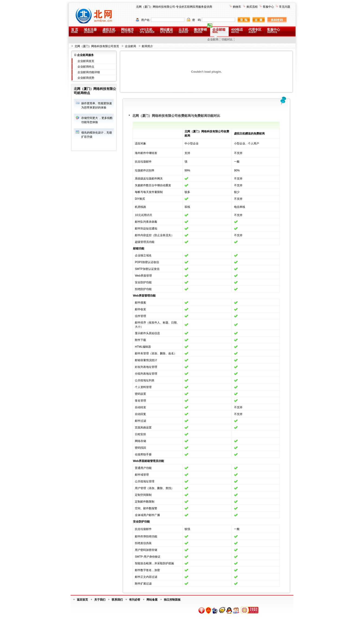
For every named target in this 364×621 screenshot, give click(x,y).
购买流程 (252, 7)
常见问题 (285, 7)
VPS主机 (147, 31)
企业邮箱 (219, 31)
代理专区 (255, 31)
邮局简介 (147, 46)
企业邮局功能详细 (89, 72)
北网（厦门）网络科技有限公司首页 (97, 46)
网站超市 (127, 31)
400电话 (237, 31)
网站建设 (166, 31)
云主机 (183, 31)
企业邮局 (213, 39)
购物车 (237, 7)
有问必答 (135, 600)
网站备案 (152, 600)
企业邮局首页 (86, 61)
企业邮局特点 (86, 67)
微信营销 (200, 31)
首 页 (75, 31)
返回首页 (82, 600)
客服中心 (268, 7)
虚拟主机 (109, 31)
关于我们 (100, 600)
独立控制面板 (172, 600)
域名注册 (90, 31)
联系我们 (117, 600)
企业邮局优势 (86, 78)
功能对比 (227, 39)
